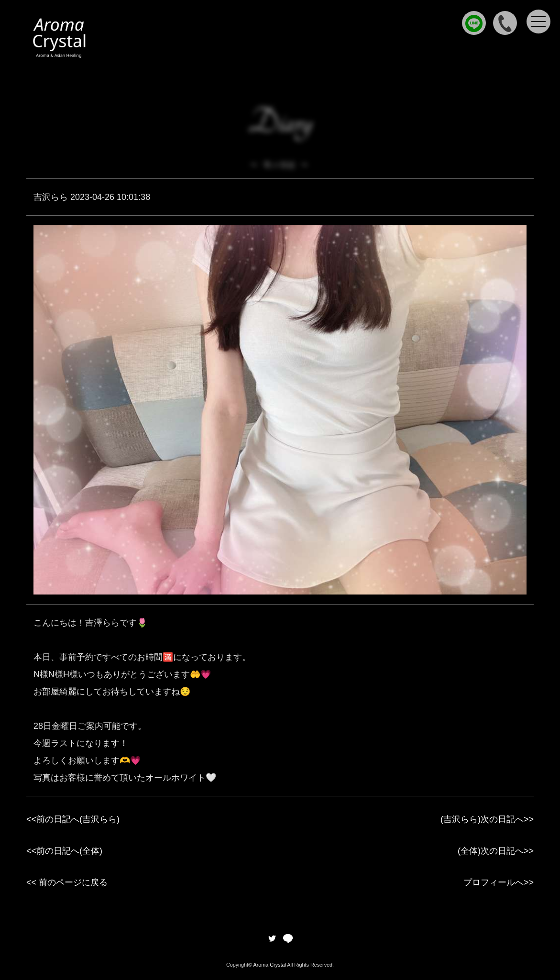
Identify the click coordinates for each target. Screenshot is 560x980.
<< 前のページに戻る (67, 882)
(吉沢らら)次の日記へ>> (487, 819)
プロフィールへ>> (499, 882)
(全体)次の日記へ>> (496, 851)
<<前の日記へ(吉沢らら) (73, 819)
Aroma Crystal (269, 965)
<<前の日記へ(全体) (64, 851)
